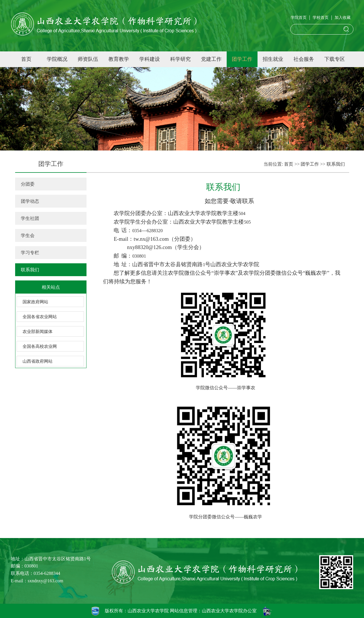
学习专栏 (30, 253)
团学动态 (30, 201)
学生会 (28, 235)
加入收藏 (343, 18)
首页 (26, 59)
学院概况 (57, 59)
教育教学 (119, 59)
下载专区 (335, 59)
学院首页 (299, 18)
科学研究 (180, 59)
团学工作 (242, 59)
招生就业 (273, 59)
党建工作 (211, 59)
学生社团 (30, 218)
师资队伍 (88, 59)
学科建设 (150, 59)
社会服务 (304, 59)
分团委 (28, 184)
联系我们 (30, 270)
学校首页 (321, 18)
